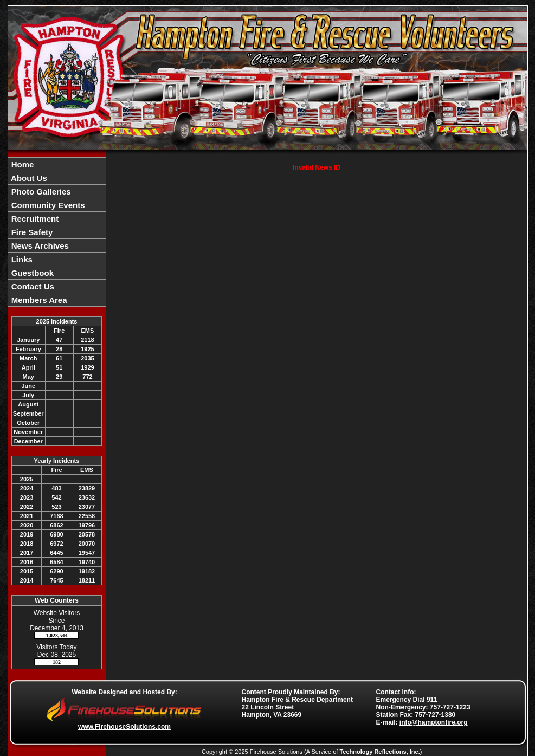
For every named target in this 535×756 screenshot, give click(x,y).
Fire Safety (31, 232)
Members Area (38, 300)
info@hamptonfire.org (434, 722)
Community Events (47, 205)
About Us (28, 178)
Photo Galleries (40, 192)
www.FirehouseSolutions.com (124, 727)
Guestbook (32, 273)
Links (21, 259)
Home (22, 164)
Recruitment (34, 219)
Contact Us (32, 286)
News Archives (39, 246)
